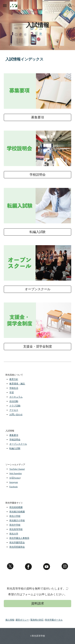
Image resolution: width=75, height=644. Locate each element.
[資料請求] (38, 604)
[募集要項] (38, 117)
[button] (5, 6)
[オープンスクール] (38, 289)
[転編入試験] (38, 232)
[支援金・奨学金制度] (38, 347)
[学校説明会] (38, 175)
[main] (38, 25)
